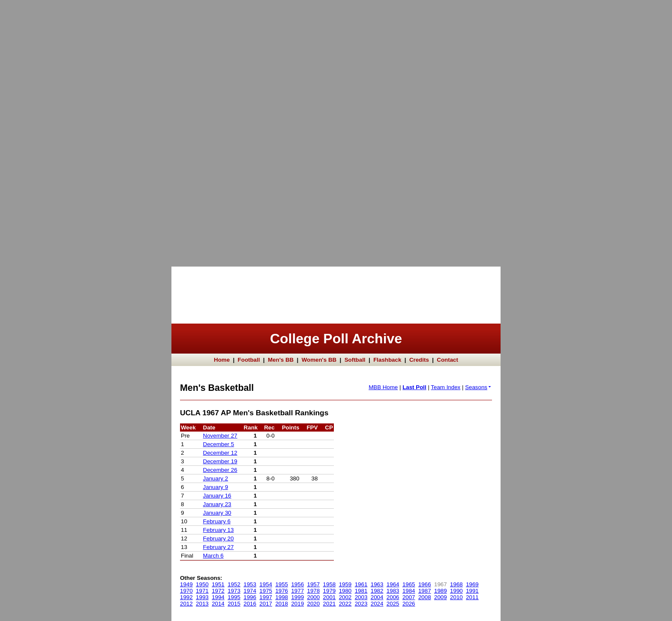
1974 (250, 591)
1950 (202, 584)
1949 (186, 584)
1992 (186, 597)
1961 (361, 584)
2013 (202, 604)
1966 (425, 584)
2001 (330, 597)
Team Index (445, 387)
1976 (282, 591)
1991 (472, 591)
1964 (393, 584)
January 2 (216, 478)
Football (249, 360)
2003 (361, 597)
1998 (282, 597)
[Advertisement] (34, 129)
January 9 (216, 487)
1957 (314, 584)
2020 (314, 604)
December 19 (220, 461)
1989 (441, 591)
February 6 (217, 521)
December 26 (220, 470)
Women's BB (319, 360)
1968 (456, 584)
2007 (409, 597)
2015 (234, 604)
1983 (393, 591)
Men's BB (281, 360)
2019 (297, 604)
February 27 (219, 547)
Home (222, 360)
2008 (425, 597)
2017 (266, 604)
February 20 (219, 538)
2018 (282, 604)
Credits (419, 360)
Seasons (478, 387)
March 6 (213, 556)
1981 (361, 591)
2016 (250, 604)
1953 (250, 584)
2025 (393, 604)
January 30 (217, 513)
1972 (218, 591)
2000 (314, 597)
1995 (234, 597)
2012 (186, 604)
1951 (218, 584)
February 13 (219, 530)
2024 (377, 604)
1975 (266, 591)
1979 (330, 591)
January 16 (217, 496)
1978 (314, 591)
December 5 (219, 444)
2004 (377, 597)
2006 (393, 597)
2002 (345, 597)
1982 (377, 591)
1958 (330, 584)
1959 (345, 584)
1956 (297, 584)
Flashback (387, 360)
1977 (297, 591)
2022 (345, 604)
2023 (361, 604)
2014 (218, 604)
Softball (355, 360)
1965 (409, 584)
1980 (345, 591)
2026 (409, 604)
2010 (456, 597)
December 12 (220, 453)
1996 (250, 597)
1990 (456, 591)
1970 (186, 591)
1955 (282, 584)
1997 (266, 597)
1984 (409, 591)
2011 (472, 597)
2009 (441, 597)
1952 (234, 584)
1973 (234, 591)
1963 (377, 584)
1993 (202, 597)
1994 (218, 597)
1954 (266, 584)
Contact (447, 360)
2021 (330, 604)
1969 (472, 584)
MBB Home (383, 387)
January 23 (217, 504)
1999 (297, 597)
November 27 (220, 436)
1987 (425, 591)
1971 (202, 591)
